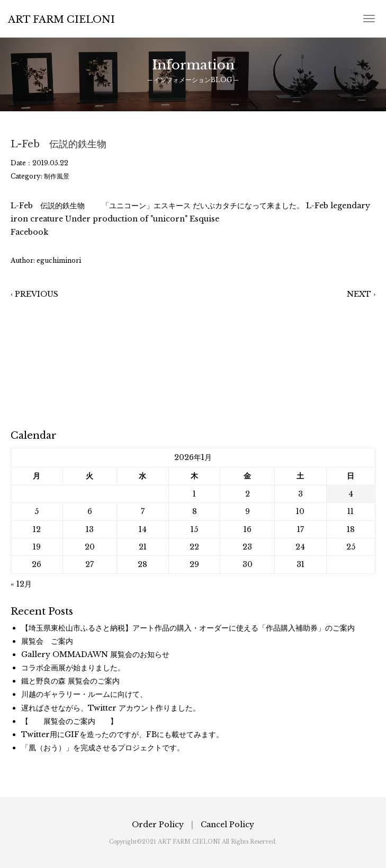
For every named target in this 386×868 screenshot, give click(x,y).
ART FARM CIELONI (61, 20)
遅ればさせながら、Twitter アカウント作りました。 (111, 708)
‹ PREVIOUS (34, 294)
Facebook (29, 232)
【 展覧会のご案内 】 (69, 721)
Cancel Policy (227, 825)
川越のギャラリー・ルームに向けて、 (84, 694)
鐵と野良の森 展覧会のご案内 (70, 681)
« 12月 (21, 584)
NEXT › (361, 294)
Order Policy (158, 825)
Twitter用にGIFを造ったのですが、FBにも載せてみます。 (122, 734)
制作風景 (57, 176)
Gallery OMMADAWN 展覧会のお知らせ (95, 654)
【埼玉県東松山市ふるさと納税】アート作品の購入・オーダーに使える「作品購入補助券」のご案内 (188, 628)
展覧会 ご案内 (47, 641)
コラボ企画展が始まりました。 (73, 668)
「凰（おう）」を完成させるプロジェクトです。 (103, 748)
